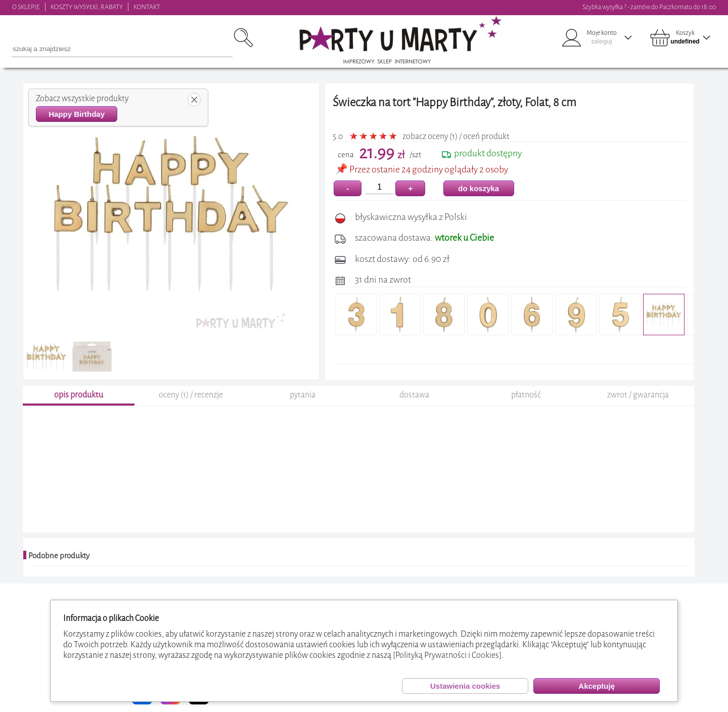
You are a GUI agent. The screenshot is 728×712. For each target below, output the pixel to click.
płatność (526, 395)
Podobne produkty (59, 556)
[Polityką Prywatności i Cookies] (447, 655)
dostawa (414, 395)
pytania (303, 395)
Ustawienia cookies (465, 686)
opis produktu (79, 395)
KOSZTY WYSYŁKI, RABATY (87, 7)
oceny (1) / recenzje (191, 395)
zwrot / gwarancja (638, 395)
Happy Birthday (77, 114)
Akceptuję (597, 686)
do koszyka (479, 188)
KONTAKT (147, 7)
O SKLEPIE (26, 7)
